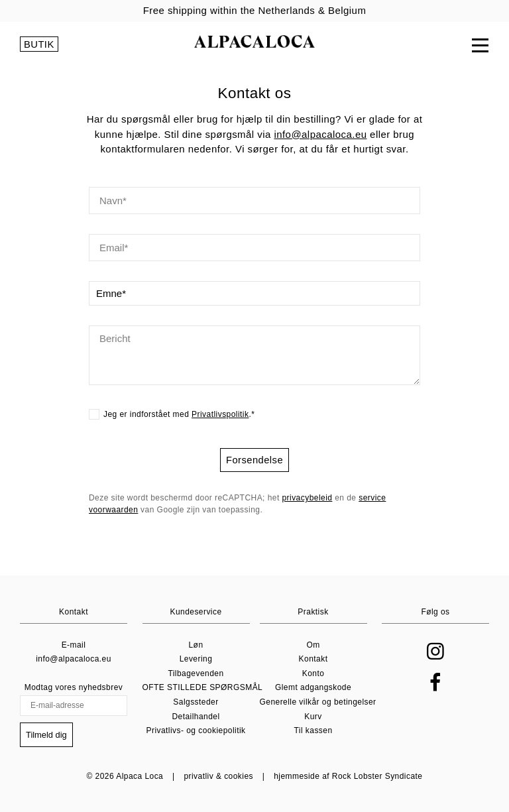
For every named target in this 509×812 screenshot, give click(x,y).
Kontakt (313, 660)
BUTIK (39, 47)
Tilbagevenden (196, 674)
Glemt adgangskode (313, 689)
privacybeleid (307, 499)
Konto (313, 674)
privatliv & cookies (218, 776)
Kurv (313, 717)
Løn (196, 646)
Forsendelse (254, 460)
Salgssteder (196, 703)
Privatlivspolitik (220, 415)
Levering (196, 660)
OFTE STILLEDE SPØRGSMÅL (203, 689)
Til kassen (313, 732)
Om (313, 646)
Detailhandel (196, 717)
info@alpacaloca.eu (320, 135)
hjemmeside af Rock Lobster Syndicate (348, 776)
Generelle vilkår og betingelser (318, 703)
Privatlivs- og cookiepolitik (196, 732)
